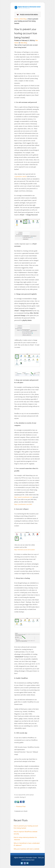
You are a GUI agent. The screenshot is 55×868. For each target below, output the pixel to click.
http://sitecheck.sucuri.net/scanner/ (25, 550)
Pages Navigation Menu (27, 15)
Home (16, 19)
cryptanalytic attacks (20, 176)
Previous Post (20, 806)
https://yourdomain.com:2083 (23, 504)
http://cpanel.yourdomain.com (23, 497)
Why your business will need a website (27, 849)
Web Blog (23, 19)
